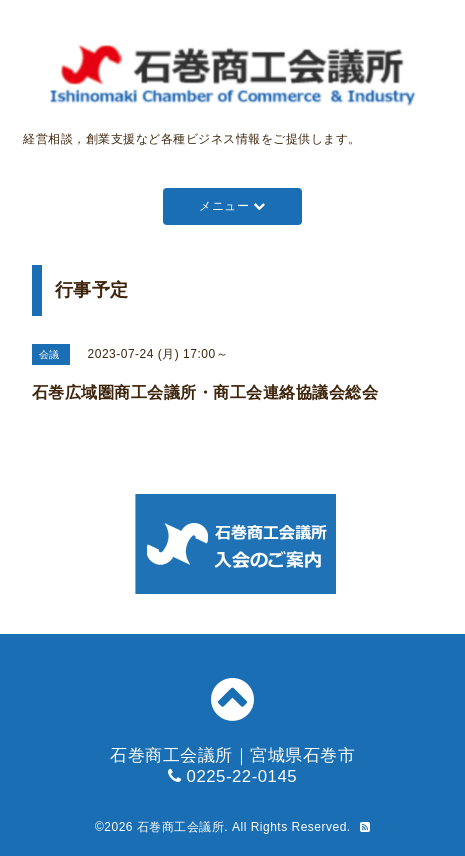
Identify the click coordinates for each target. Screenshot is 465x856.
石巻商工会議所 (181, 827)
